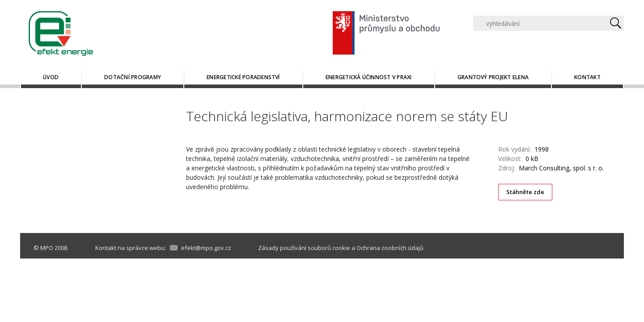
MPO (47, 248)
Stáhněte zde (525, 192)
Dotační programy (133, 77)
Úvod (51, 77)
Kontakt (587, 77)
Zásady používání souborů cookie (304, 248)
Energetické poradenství (243, 77)
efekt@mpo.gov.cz (206, 248)
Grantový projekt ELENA (493, 77)
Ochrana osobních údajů (390, 248)
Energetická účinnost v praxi (369, 77)
